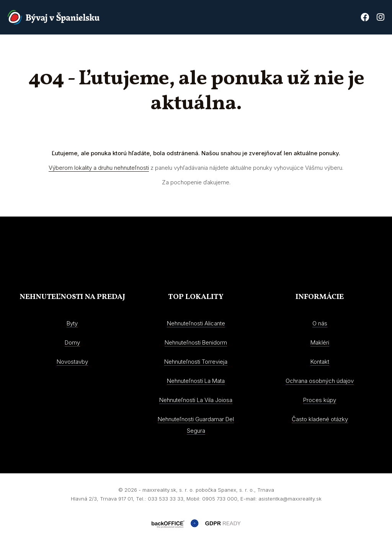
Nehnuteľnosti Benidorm (196, 342)
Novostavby (208, 52)
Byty (72, 323)
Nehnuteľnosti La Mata (196, 381)
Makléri (320, 342)
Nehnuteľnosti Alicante (196, 323)
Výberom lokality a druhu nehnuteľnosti (99, 168)
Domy (72, 342)
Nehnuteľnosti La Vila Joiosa (196, 400)
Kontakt (372, 52)
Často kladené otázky (320, 419)
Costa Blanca (282, 52)
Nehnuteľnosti (157, 52)
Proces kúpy (331, 52)
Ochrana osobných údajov (320, 381)
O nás (244, 52)
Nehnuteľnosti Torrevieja (196, 362)
